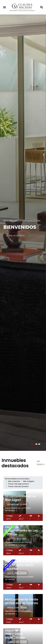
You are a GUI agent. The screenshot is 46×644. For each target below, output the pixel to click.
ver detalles (11, 511)
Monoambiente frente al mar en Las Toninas (22, 601)
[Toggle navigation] (4, 7)
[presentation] (0, 452)
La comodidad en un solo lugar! (21, 498)
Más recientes (14, 481)
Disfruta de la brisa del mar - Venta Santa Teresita (22, 565)
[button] (33, 444)
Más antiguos (29, 481)
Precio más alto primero (18, 486)
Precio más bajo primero (18, 484)
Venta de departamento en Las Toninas (21, 531)
